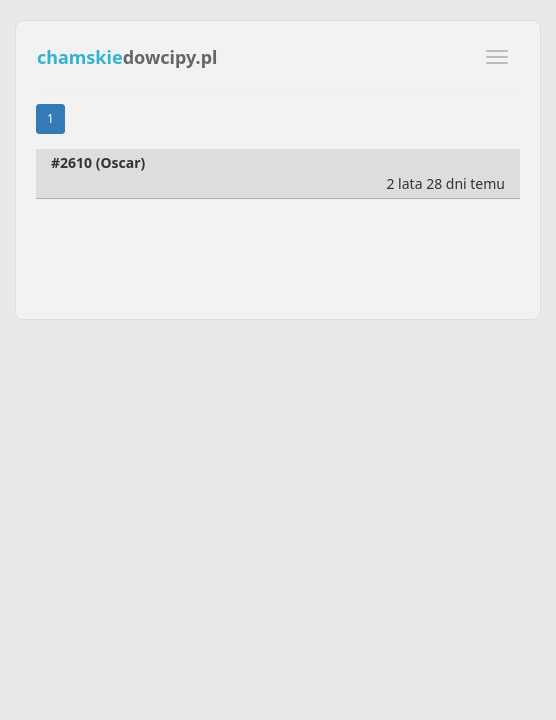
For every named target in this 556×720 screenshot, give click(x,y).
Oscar (120, 162)
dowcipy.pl (127, 57)
